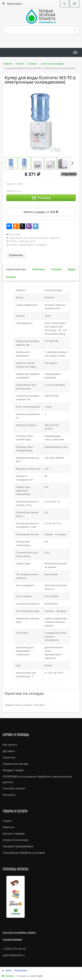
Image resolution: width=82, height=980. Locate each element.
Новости (8, 827)
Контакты (9, 795)
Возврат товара (13, 770)
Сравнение (16, 255)
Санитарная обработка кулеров (24, 853)
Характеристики (16, 269)
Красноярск (12, 4)
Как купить (10, 745)
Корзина (10, 976)
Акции (7, 821)
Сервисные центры (16, 764)
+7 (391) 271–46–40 (14, 949)
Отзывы (11, 277)
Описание (38, 269)
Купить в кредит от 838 (41, 212)
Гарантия (9, 757)
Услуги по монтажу (15, 840)
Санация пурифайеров (18, 846)
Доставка (9, 751)
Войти (9, 971)
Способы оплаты (14, 788)
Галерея (56, 269)
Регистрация (21, 971)
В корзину (41, 198)
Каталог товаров (14, 833)
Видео (72, 269)
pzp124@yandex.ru (14, 955)
